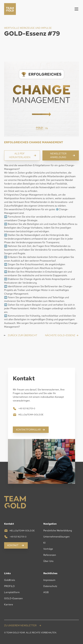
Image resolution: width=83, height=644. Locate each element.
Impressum (49, 580)
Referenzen (50, 555)
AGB (46, 592)
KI (44, 543)
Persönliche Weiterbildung (58, 531)
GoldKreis (10, 580)
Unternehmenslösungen (56, 537)
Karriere (9, 604)
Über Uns (48, 561)
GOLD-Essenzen (13, 598)
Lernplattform (12, 592)
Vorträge (48, 549)
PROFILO (9, 586)
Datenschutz (50, 586)
